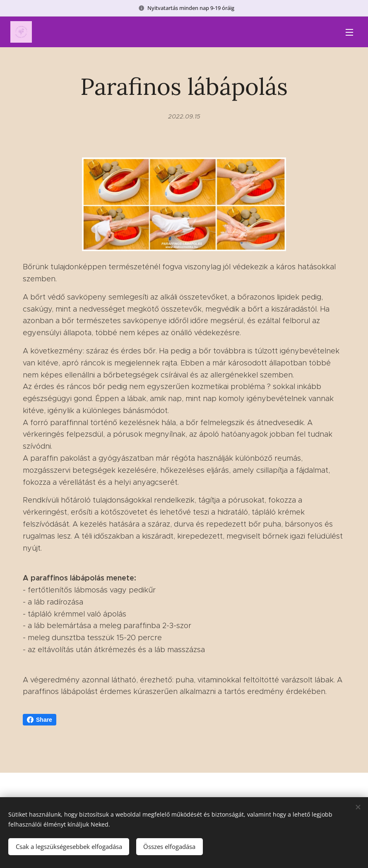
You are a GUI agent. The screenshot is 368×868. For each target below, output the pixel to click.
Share (40, 720)
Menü (349, 32)
